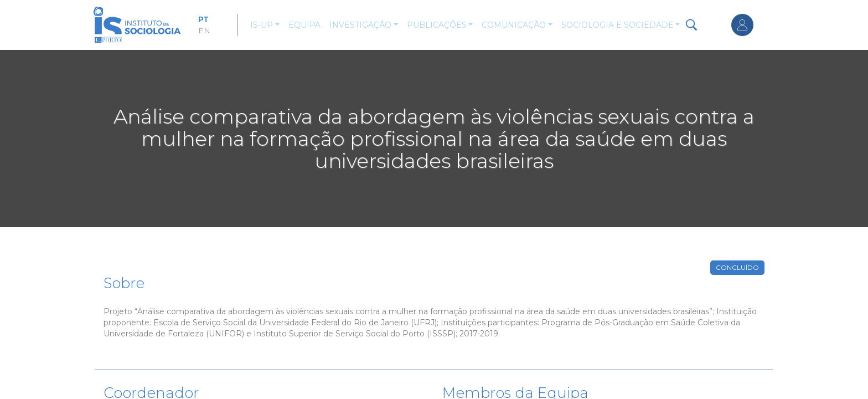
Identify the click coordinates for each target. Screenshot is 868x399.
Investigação (360, 25)
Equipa (304, 25)
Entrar (742, 25)
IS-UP (262, 25)
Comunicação (514, 25)
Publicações (437, 25)
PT (203, 19)
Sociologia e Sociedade (618, 25)
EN (204, 30)
